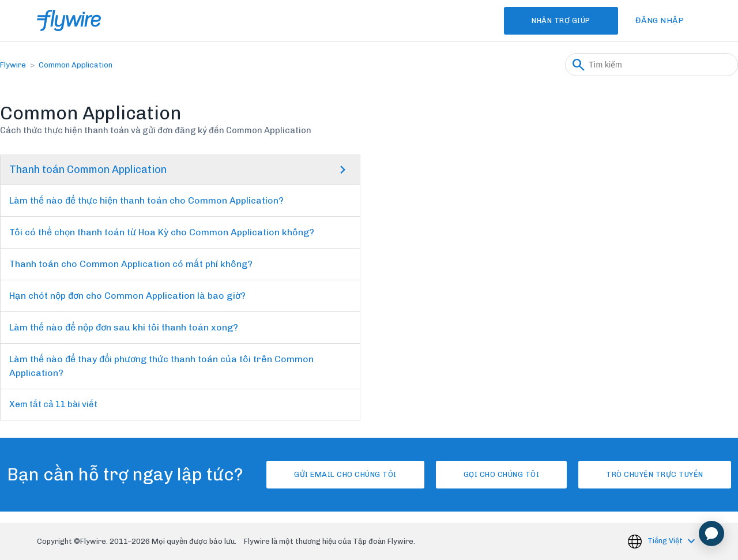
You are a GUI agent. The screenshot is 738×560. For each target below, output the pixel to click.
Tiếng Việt (666, 541)
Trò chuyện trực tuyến (655, 474)
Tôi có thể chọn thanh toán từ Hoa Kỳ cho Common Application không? (162, 232)
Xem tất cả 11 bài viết (53, 404)
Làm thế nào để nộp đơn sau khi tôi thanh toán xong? (124, 327)
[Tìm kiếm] (652, 65)
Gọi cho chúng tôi (502, 474)
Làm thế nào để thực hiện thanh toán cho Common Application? (146, 200)
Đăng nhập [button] (660, 20)
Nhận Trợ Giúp (561, 20)
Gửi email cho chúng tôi (345, 474)
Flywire (13, 65)
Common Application (76, 65)
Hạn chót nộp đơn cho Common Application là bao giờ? (127, 296)
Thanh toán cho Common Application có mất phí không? (131, 264)
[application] (711, 533)
